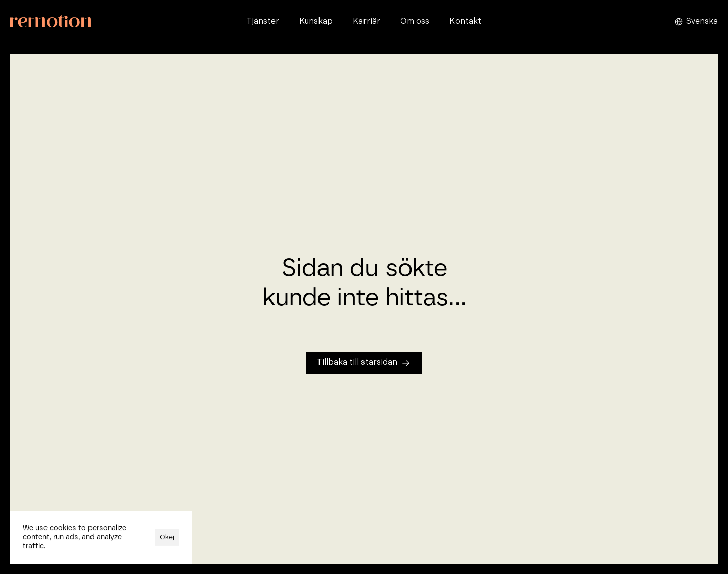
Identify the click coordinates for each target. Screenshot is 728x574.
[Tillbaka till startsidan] (364, 363)
